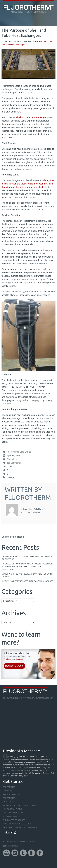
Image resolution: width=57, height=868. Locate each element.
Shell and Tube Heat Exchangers (20, 827)
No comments (14, 463)
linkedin (15, 853)
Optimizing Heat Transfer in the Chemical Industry (28, 581)
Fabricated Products (14, 820)
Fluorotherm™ (25, 691)
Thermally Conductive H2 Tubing (20, 805)
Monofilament (10, 816)
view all (9, 833)
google (32, 853)
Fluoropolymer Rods (14, 813)
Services (20, 659)
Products (8, 659)
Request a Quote (14, 666)
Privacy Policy (29, 841)
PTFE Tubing (9, 787)
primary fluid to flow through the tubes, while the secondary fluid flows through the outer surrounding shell (28, 184)
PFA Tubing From (11, 794)
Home (4, 41)
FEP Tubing (9, 791)
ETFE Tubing (9, 798)
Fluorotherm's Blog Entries (21, 41)
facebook (40, 853)
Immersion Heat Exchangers (18, 824)
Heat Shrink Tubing (13, 809)
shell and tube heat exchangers (32, 117)
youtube (6, 853)
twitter (23, 853)
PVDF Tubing (9, 802)
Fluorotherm (12, 459)
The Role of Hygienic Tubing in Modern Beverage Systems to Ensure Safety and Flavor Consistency (27, 567)
